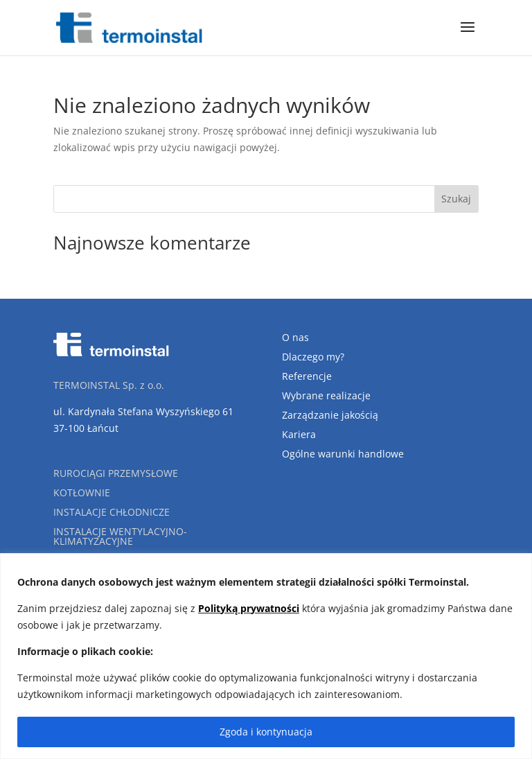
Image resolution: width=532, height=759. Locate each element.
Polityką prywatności (249, 608)
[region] (266, 656)
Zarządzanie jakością (330, 415)
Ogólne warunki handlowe (343, 454)
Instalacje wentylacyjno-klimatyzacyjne (120, 536)
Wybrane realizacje (326, 395)
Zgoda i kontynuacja (266, 732)
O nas (295, 337)
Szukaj (456, 199)
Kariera (299, 434)
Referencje (307, 376)
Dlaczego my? (313, 357)
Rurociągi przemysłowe (116, 473)
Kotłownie (82, 492)
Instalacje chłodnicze (112, 512)
